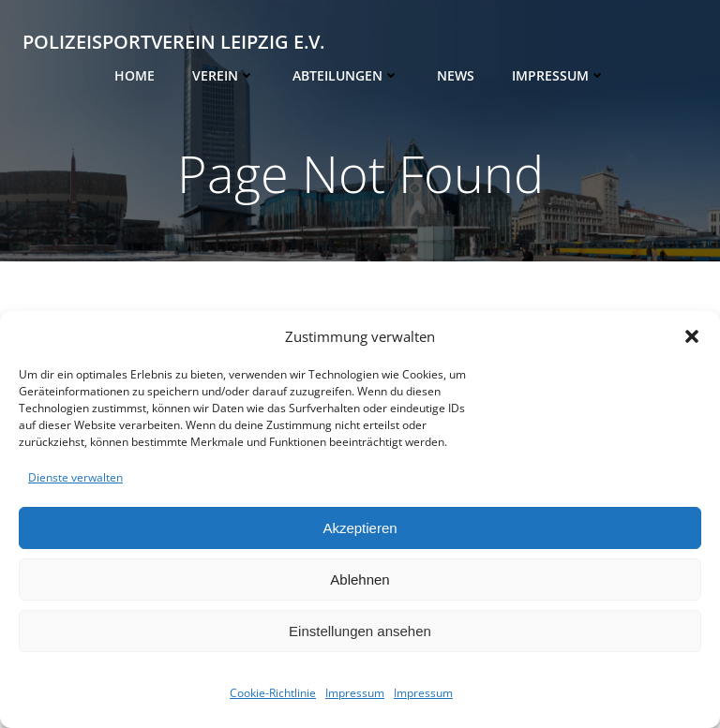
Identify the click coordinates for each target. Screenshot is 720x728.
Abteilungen (346, 75)
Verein (224, 75)
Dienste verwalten (75, 477)
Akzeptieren (360, 528)
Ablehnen (360, 579)
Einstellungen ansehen (360, 631)
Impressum (355, 693)
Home (135, 75)
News (456, 75)
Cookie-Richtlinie (273, 693)
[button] (692, 336)
